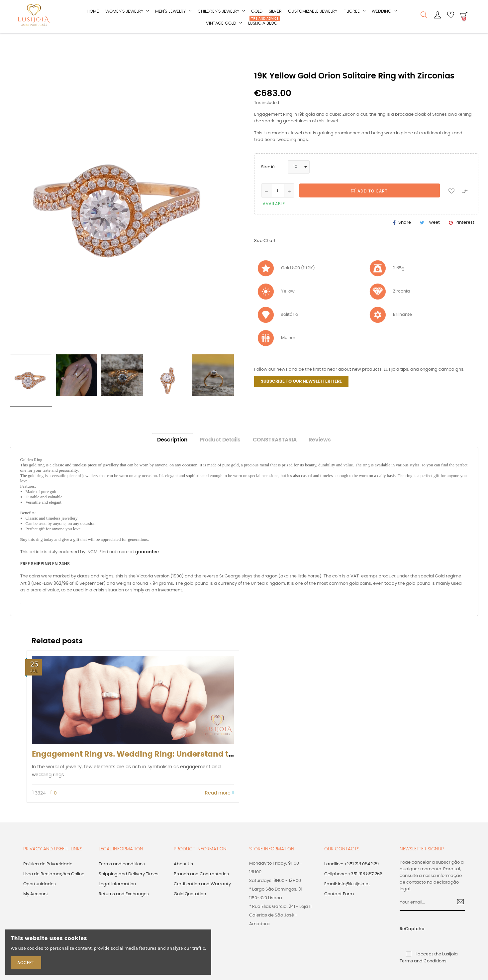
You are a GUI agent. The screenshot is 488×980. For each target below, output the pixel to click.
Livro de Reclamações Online (54, 887)
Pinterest (465, 236)
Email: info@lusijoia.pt (347, 897)
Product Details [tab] (220, 453)
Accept (26, 963)
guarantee (147, 565)
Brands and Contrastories (201, 887)
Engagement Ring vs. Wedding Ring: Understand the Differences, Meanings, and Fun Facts (210, 767)
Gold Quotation (190, 907)
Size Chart (265, 254)
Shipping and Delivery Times (129, 887)
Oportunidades (40, 897)
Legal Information (117, 897)
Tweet (433, 236)
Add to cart (369, 204)
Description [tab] (172, 453)
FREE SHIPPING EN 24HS (45, 577)
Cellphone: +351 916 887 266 (353, 887)
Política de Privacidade (48, 877)
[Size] (299, 180)
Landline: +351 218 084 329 (351, 877)
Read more (219, 806)
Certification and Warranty (202, 897)
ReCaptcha (407, 942)
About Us (183, 877)
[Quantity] (278, 203)
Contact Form (339, 907)
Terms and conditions (122, 877)
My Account (36, 907)
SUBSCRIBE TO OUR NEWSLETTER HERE (301, 394)
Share (405, 236)
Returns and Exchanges (124, 907)
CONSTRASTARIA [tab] (275, 453)
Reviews (320, 453)
